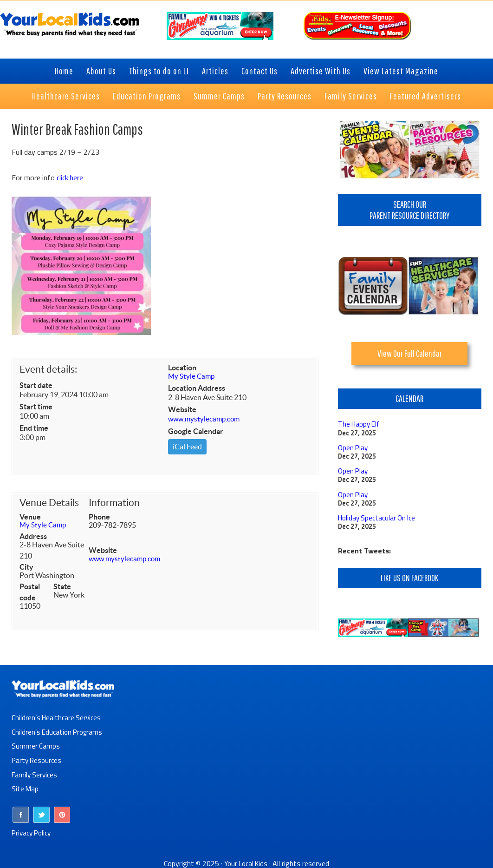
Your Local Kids (246, 861)
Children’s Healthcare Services (58, 717)
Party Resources (38, 759)
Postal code (30, 592)
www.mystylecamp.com (206, 420)
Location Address (197, 389)
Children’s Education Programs (59, 731)
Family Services (36, 773)
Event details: (48, 369)
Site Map (26, 787)
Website (182, 410)
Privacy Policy (33, 830)
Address (33, 537)
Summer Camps (36, 745)
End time (34, 428)
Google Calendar (196, 432)
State (62, 587)
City (26, 567)
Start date (36, 385)
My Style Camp (192, 377)
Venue (30, 517)
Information (114, 503)
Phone (99, 517)
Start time (36, 407)
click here (71, 178)
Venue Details (49, 503)
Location (182, 368)
